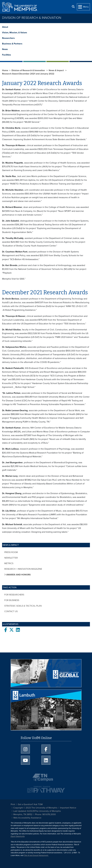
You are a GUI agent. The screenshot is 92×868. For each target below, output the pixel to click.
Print (13, 804)
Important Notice (68, 808)
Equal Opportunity (18, 836)
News (5, 49)
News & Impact (56, 70)
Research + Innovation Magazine (23, 569)
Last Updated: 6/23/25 (24, 811)
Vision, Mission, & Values (15, 33)
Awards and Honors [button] (18, 575)
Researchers (8, 38)
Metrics (9, 563)
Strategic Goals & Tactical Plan (23, 606)
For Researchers (14, 595)
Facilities (7, 55)
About (5, 27)
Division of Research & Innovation (32, 18)
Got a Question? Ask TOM (30, 804)
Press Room (11, 552)
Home (5, 70)
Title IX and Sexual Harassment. (36, 855)
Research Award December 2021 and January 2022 (28, 74)
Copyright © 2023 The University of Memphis (35, 808)
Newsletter (11, 558)
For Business (12, 600)
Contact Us (11, 611)
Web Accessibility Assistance (27, 818)
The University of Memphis (48, 811)
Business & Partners (12, 44)
